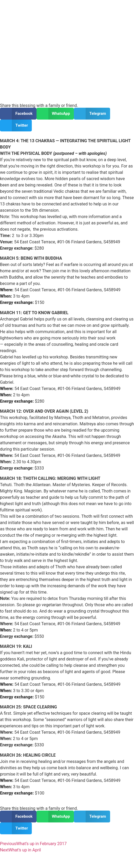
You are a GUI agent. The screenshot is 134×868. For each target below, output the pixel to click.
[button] (18, 114)
